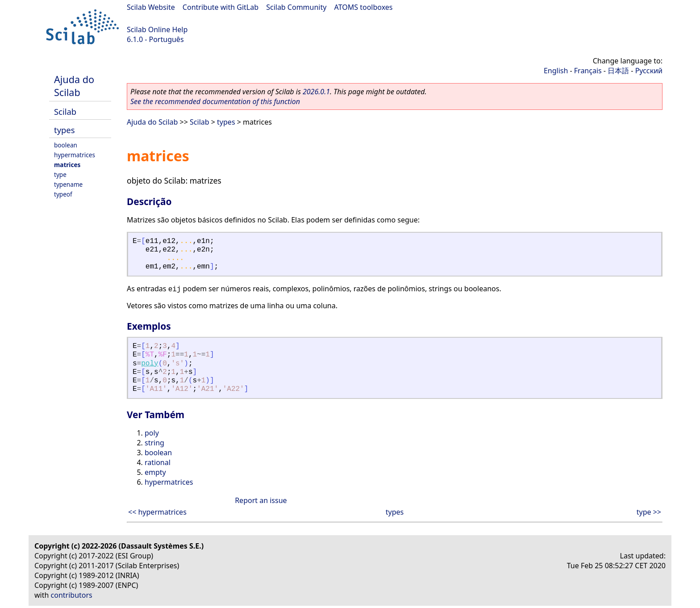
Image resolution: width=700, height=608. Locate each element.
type (60, 174)
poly (150, 364)
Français (588, 71)
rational (158, 462)
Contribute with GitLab (221, 7)
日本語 (618, 71)
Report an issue (261, 500)
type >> (649, 512)
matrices (67, 165)
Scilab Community (296, 7)
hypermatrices (75, 155)
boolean (66, 145)
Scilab (65, 111)
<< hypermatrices (157, 512)
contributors (72, 595)
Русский (649, 71)
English (556, 71)
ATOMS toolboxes (364, 7)
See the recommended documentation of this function (215, 101)
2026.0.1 (316, 92)
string (154, 443)
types (65, 130)
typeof (63, 194)
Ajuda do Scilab (74, 86)
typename (68, 184)
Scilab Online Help (157, 29)
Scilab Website (151, 7)
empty (155, 472)
